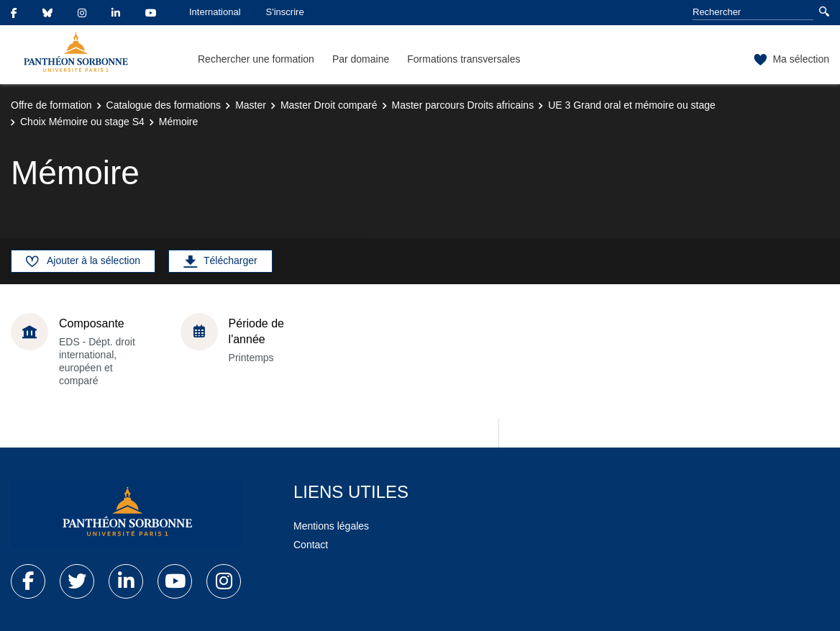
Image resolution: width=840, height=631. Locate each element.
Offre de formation (51, 105)
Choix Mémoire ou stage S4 (82, 122)
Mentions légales (331, 526)
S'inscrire (285, 12)
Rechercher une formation (256, 59)
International (215, 12)
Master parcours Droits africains (463, 105)
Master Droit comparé (329, 105)
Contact (311, 545)
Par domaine (361, 59)
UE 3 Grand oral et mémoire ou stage (632, 105)
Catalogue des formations (164, 105)
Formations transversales (464, 59)
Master (251, 105)
